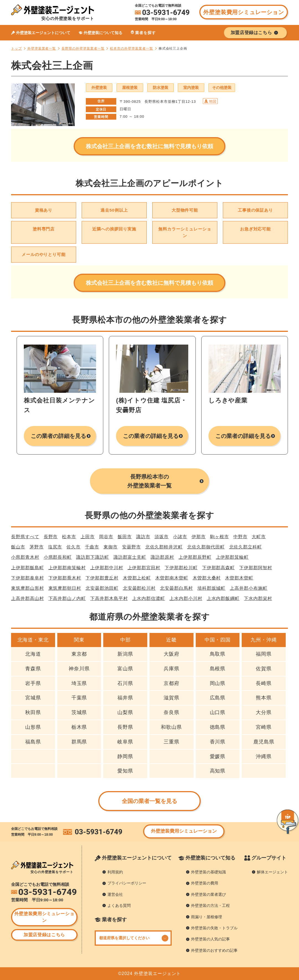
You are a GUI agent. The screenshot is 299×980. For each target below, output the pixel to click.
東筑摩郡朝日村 (65, 588)
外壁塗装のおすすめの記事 (214, 950)
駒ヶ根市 (220, 537)
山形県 (33, 727)
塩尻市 (55, 547)
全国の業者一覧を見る (150, 801)
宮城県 (33, 698)
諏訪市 (143, 537)
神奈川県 (79, 669)
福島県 (33, 742)
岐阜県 (125, 742)
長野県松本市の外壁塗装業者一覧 (149, 481)
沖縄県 (264, 756)
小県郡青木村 (25, 557)
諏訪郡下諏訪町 (93, 557)
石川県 (125, 683)
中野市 (240, 537)
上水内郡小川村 (186, 598)
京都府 (172, 683)
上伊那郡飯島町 (28, 568)
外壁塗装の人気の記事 (210, 939)
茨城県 (79, 712)
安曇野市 (132, 547)
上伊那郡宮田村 (144, 568)
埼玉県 (79, 683)
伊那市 (199, 537)
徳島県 (218, 727)
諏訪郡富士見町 (130, 557)
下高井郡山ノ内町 (67, 598)
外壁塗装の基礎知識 (208, 872)
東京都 (79, 654)
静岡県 (125, 756)
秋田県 (33, 712)
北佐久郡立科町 (246, 547)
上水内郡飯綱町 (223, 598)
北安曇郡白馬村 (176, 588)
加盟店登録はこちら (44, 935)
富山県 (125, 669)
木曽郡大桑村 (207, 578)
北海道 (33, 654)
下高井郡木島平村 (109, 598)
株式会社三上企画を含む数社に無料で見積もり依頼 (149, 146)
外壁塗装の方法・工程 (210, 905)
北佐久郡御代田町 (206, 547)
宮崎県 (264, 727)
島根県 (218, 669)
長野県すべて (25, 537)
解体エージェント (272, 872)
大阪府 (172, 654)
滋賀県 (172, 698)
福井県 (125, 698)
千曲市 (92, 547)
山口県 (218, 712)
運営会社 (115, 894)
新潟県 (125, 654)
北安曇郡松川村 (139, 588)
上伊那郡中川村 (107, 568)
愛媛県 (218, 756)
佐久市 (74, 547)
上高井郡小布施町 (248, 588)
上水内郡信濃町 (149, 598)
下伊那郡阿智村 (256, 568)
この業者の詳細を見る (59, 436)
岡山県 (218, 683)
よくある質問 (119, 905)
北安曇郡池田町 (102, 588)
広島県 (218, 698)
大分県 (264, 712)
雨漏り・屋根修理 (207, 917)
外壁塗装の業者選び (208, 894)
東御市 (111, 547)
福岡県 (264, 654)
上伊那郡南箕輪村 (67, 568)
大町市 (259, 537)
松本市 (69, 537)
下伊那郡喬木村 (65, 578)
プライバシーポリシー (127, 883)
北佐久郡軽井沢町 (164, 547)
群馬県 (79, 742)
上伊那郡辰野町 (195, 557)
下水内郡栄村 (258, 598)
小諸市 (180, 537)
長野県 (125, 727)
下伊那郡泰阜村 (28, 578)
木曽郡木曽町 (239, 578)
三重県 (172, 742)
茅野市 (37, 547)
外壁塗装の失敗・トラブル (214, 928)
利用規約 (115, 872)
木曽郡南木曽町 (172, 578)
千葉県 (79, 698)
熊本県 (264, 698)
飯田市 (125, 537)
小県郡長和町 (58, 557)
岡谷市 (106, 537)
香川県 (218, 742)
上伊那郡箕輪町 (232, 557)
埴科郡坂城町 (212, 588)
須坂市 (162, 537)
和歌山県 (171, 727)
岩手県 (33, 683)
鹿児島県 (264, 742)
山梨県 (125, 712)
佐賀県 (264, 669)
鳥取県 (218, 654)
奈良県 (172, 712)
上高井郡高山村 (28, 598)
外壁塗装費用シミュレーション (243, 12)
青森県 (33, 669)
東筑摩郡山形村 (28, 588)
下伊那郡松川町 (181, 568)
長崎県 (264, 683)
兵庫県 (172, 669)
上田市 (88, 537)
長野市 (51, 537)
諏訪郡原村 (162, 557)
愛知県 (125, 771)
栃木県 (79, 727)
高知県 (218, 771)
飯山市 (18, 547)
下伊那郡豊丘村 (102, 578)
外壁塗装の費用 (205, 883)
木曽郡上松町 (137, 578)
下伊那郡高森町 (219, 568)
